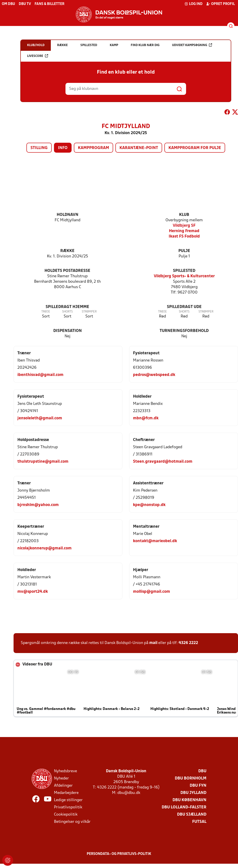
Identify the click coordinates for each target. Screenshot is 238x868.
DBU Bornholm (191, 778)
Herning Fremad (184, 231)
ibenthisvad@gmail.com (40, 375)
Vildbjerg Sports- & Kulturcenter (184, 276)
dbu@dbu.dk (129, 793)
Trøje (46, 312)
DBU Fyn (198, 786)
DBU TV (25, 4)
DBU (202, 771)
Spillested (184, 271)
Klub (184, 215)
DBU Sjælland (192, 815)
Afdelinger (63, 786)
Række (67, 251)
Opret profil (220, 4)
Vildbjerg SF (184, 226)
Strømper (89, 312)
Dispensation (68, 331)
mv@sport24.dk (33, 592)
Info (63, 148)
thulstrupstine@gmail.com (43, 462)
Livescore (38, 56)
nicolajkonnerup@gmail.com (44, 548)
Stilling (39, 148)
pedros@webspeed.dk (154, 375)
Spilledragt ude (184, 307)
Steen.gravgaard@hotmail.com (163, 462)
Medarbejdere (66, 793)
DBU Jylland (193, 793)
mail (153, 643)
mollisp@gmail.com (152, 592)
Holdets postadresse (67, 271)
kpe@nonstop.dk (149, 505)
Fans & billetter (49, 4)
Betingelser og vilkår (72, 822)
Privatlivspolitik (68, 807)
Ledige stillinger (68, 800)
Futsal (199, 822)
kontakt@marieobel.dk (155, 541)
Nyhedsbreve (65, 771)
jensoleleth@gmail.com (40, 418)
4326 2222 (188, 643)
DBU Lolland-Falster (184, 807)
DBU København (189, 800)
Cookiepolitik (66, 815)
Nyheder (61, 778)
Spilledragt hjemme (67, 307)
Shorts (67, 312)
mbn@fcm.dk (146, 418)
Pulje (184, 251)
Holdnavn (68, 215)
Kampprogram (93, 148)
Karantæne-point (139, 148)
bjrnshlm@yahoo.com (38, 505)
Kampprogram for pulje (195, 148)
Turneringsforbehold (184, 331)
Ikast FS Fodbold (184, 237)
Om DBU (8, 4)
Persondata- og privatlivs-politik (119, 854)
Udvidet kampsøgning (192, 45)
